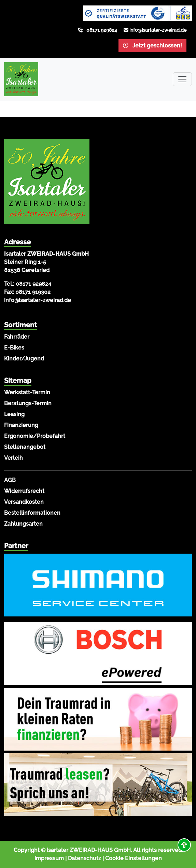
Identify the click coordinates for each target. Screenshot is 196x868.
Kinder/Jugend (24, 359)
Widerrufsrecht (24, 491)
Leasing (14, 414)
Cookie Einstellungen (134, 858)
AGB (10, 480)
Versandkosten (24, 502)
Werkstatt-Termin (27, 392)
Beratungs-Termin (28, 403)
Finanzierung (21, 425)
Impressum (49, 858)
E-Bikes (14, 348)
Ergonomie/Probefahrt (35, 436)
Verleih (13, 458)
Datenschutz (85, 858)
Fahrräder (17, 337)
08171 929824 (102, 30)
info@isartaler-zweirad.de (158, 30)
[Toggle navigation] (182, 79)
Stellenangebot (25, 447)
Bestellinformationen (32, 513)
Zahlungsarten (23, 524)
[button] (184, 845)
